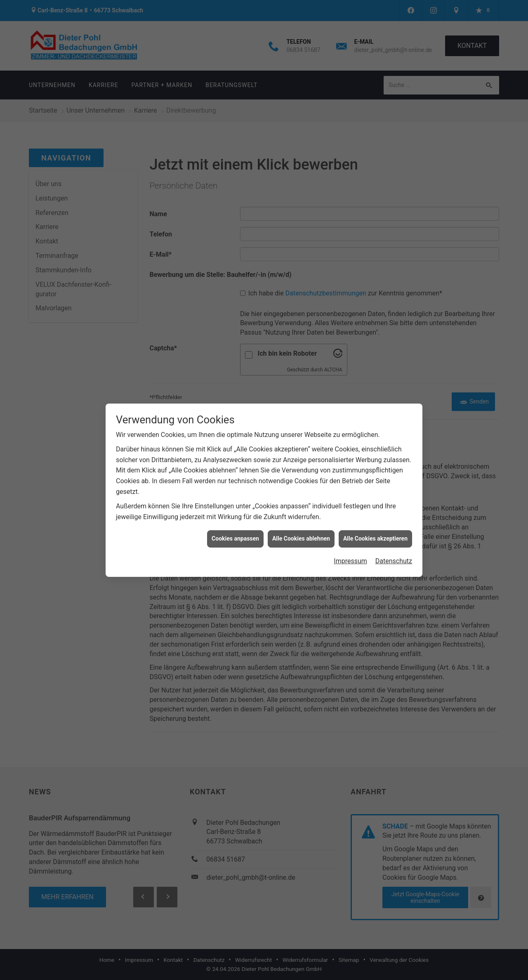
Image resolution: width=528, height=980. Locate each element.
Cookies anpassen (235, 525)
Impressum (350, 547)
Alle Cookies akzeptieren (375, 525)
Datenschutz (394, 547)
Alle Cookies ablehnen (301, 525)
